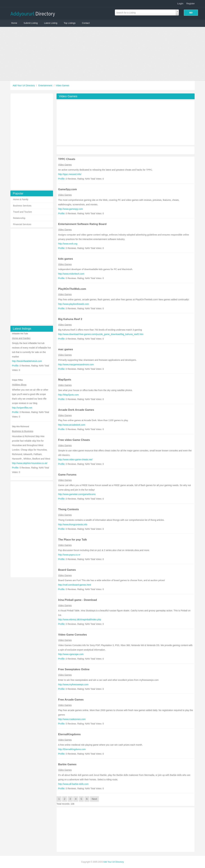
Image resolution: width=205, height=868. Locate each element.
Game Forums (67, 475)
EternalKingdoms (69, 734)
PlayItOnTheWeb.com (72, 289)
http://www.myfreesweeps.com (73, 684)
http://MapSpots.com (68, 395)
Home (14, 23)
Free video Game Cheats (74, 440)
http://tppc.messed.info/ (70, 174)
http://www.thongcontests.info (73, 524)
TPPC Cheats (67, 159)
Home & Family (21, 199)
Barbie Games (67, 764)
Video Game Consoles (72, 635)
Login (180, 3)
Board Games (67, 570)
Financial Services (22, 224)
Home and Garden (21, 338)
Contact (86, 23)
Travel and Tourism (22, 212)
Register (191, 4)
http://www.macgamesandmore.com (76, 364)
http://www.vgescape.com (71, 654)
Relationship (19, 218)
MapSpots (65, 380)
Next (94, 799)
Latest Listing (51, 23)
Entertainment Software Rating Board (82, 224)
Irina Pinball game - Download (78, 600)
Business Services (22, 206)
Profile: (16, 366)
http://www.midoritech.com (71, 274)
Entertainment (46, 85)
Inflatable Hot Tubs (20, 334)
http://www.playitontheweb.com (74, 304)
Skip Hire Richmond (20, 427)
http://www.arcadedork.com (72, 425)
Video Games (63, 85)
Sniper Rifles (17, 380)
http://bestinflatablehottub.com (27, 361)
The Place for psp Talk (72, 540)
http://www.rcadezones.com (72, 719)
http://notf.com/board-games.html (75, 585)
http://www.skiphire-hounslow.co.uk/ (30, 463)
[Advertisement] (102, 54)
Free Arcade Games (71, 700)
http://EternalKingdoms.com (72, 749)
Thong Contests (68, 509)
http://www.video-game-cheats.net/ (75, 460)
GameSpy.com (68, 189)
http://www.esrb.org (68, 244)
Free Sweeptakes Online (74, 669)
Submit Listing (31, 23)
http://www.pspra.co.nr (69, 555)
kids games (66, 259)
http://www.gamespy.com (71, 209)
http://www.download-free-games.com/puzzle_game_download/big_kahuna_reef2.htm (101, 334)
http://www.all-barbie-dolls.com (73, 784)
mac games (66, 349)
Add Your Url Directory (24, 85)
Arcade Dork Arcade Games (76, 410)
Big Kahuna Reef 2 (70, 319)
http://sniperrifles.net (22, 408)
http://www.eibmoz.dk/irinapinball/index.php (80, 620)
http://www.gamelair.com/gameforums (77, 494)
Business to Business (23, 431)
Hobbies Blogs (19, 385)
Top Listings (70, 23)
